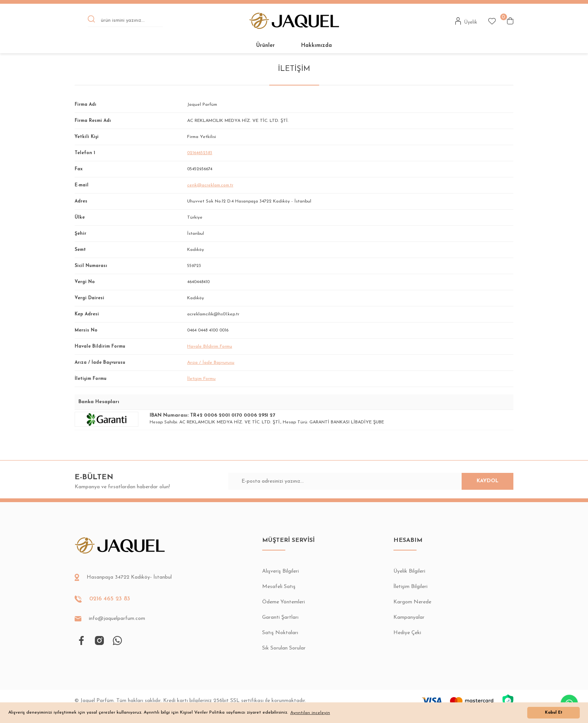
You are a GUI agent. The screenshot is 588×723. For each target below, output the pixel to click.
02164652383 (200, 153)
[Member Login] (466, 21)
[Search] (125, 21)
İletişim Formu (201, 379)
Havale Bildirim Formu (210, 346)
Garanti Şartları (280, 617)
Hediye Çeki (407, 633)
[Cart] (510, 21)
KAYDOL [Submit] (481, 481)
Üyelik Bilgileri (409, 571)
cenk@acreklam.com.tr (210, 185)
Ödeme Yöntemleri (283, 602)
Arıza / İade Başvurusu (211, 363)
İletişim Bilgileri (410, 587)
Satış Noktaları (280, 633)
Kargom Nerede (412, 602)
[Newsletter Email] (371, 481)
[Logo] (294, 21)
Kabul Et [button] (554, 713)
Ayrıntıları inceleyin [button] (310, 713)
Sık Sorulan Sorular (284, 648)
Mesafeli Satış (279, 587)
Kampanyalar (409, 617)
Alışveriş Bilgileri (280, 571)
